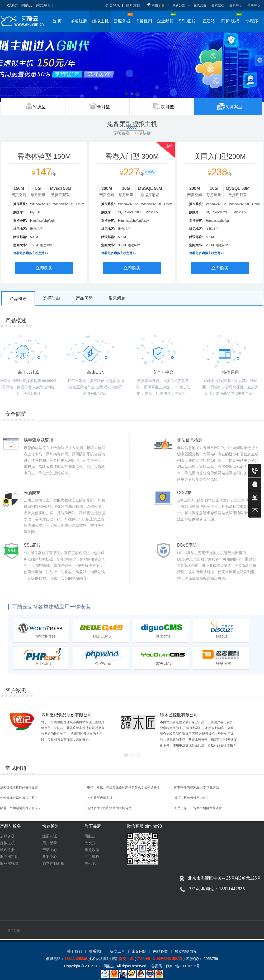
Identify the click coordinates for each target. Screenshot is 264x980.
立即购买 (44, 268)
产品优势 (84, 298)
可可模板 (92, 857)
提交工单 (117, 951)
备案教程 (218, 5)
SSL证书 (187, 21)
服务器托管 (9, 863)
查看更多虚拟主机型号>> (31, 253)
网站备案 (161, 951)
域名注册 (79, 21)
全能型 (103, 107)
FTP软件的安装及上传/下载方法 (197, 788)
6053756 (210, 959)
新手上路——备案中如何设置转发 (198, 808)
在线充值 (200, 5)
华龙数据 (92, 850)
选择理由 (51, 298)
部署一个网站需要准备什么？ (21, 808)
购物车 (158, 6)
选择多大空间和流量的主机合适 (109, 808)
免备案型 (234, 110)
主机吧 (90, 863)
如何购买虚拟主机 (100, 798)
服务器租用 (9, 857)
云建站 (209, 21)
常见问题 (117, 298)
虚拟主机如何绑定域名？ (192, 798)
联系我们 (96, 951)
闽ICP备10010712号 (183, 966)
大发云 (90, 843)
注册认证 (50, 836)
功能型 (168, 107)
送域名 (149, 172)
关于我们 (74, 951)
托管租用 (144, 21)
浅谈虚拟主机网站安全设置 (19, 788)
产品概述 (18, 299)
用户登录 (50, 843)
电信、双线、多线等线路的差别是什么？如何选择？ (124, 788)
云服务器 (7, 836)
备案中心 (236, 5)
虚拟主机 (100, 21)
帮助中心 (254, 5)
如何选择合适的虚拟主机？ (19, 798)
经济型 (39, 107)
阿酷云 (90, 836)
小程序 (252, 21)
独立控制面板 (53, 863)
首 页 (57, 21)
